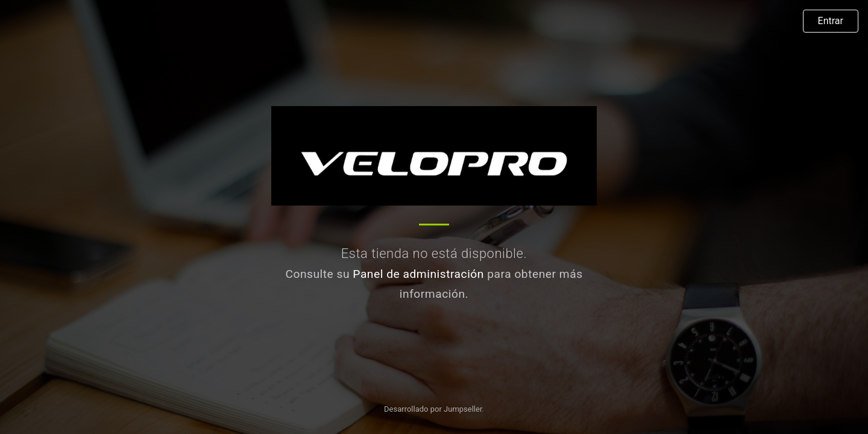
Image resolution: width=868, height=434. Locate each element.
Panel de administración (418, 274)
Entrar (831, 21)
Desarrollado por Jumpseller (433, 409)
